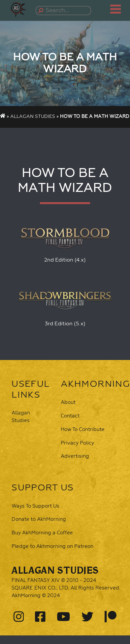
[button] (20, 9)
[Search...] (64, 11)
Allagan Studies (33, 117)
